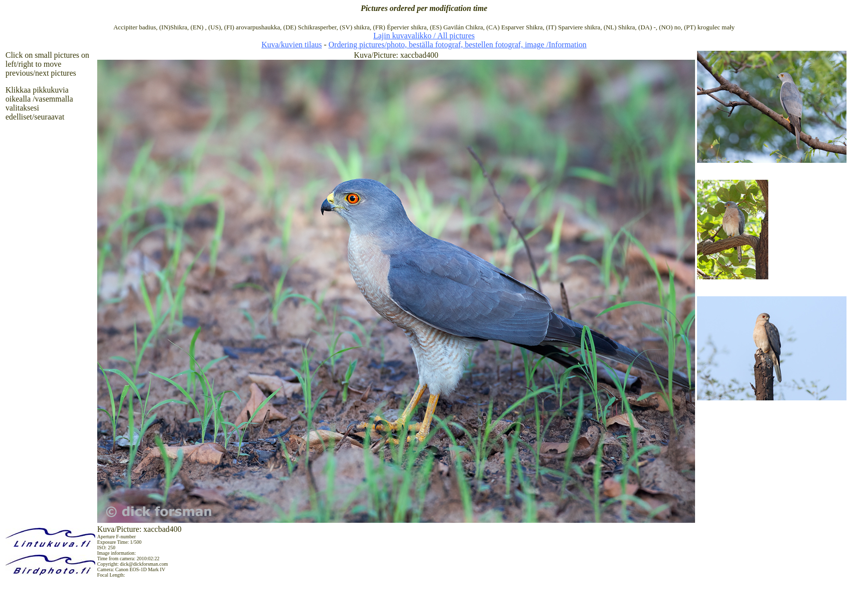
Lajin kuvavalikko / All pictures (424, 36)
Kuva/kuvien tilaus (292, 45)
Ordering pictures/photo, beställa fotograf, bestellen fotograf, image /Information (457, 45)
